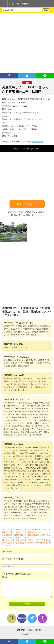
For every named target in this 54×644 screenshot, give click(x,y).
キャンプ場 (14, 4)
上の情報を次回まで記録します (17, 574)
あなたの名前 (8, 551)
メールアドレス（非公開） (13, 559)
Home (4, 4)
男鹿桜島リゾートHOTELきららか (28, 119)
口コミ (5, 577)
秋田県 (25, 4)
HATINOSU (20, 630)
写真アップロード (27, 204)
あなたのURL (8, 566)
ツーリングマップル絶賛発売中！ (27, 149)
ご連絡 (30, 630)
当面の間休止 (38, 142)
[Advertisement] (27, 43)
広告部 (38, 630)
